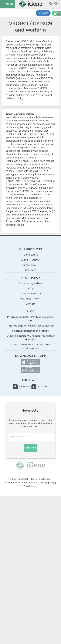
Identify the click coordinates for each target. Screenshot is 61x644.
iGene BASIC (30, 255)
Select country (58, 3)
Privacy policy (47, 483)
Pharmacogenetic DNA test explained (31, 326)
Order (43, 13)
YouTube (43, 387)
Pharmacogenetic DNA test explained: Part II (31, 319)
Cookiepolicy (30, 486)
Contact (30, 304)
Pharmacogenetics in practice (30, 331)
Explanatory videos (30, 283)
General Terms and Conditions (22, 483)
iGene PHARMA (30, 260)
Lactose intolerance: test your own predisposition (31, 346)
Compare (31, 270)
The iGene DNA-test (30, 294)
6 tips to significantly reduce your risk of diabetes (30, 338)
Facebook (25, 387)
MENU (9, 4)
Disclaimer (44, 479)
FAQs (31, 288)
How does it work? (30, 299)
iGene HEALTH (31, 265)
